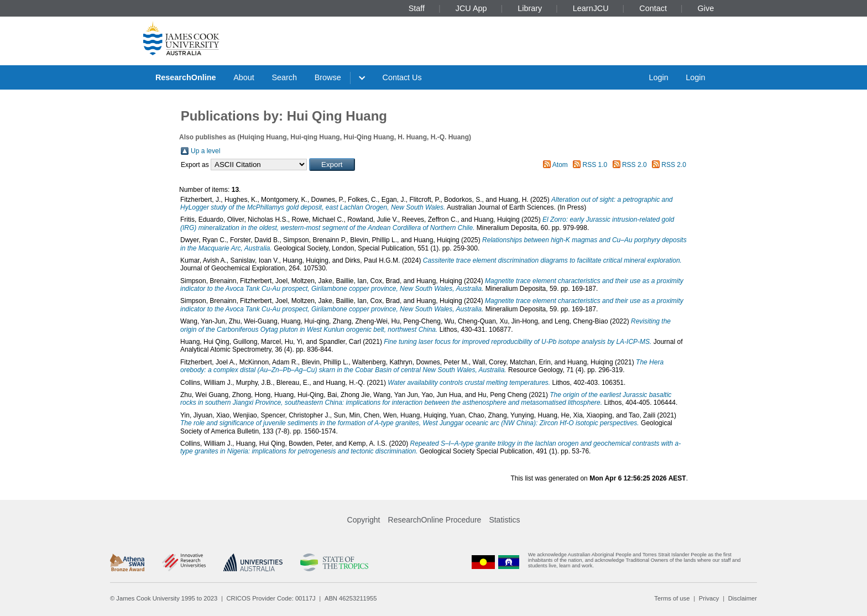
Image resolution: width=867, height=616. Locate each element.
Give (706, 8)
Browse (328, 77)
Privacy (709, 598)
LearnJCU (591, 8)
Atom (560, 165)
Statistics (504, 520)
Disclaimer (743, 598)
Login (658, 77)
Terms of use (672, 598)
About (244, 77)
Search (284, 77)
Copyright (364, 520)
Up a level (205, 151)
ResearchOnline (186, 77)
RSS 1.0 (595, 165)
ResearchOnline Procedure (435, 520)
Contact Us (402, 77)
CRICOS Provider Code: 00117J (271, 598)
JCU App (471, 8)
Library (530, 8)
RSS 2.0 (634, 165)
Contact (653, 8)
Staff (417, 8)
